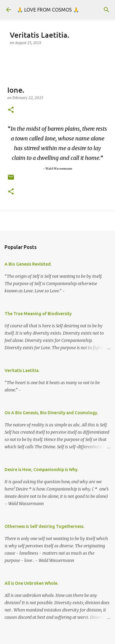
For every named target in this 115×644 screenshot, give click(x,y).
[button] (11, 110)
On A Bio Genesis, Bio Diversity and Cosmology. (51, 413)
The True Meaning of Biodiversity (38, 314)
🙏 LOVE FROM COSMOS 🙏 (48, 10)
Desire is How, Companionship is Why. (41, 470)
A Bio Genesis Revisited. (28, 264)
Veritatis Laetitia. (22, 370)
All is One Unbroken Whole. (31, 583)
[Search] (107, 10)
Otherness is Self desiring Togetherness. (44, 526)
